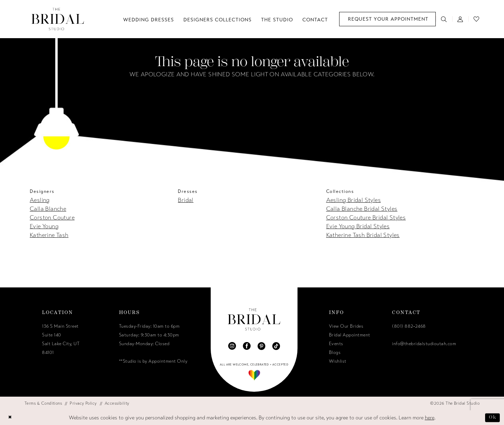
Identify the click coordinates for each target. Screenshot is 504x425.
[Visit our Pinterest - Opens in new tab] (261, 346)
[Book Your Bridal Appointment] (387, 19)
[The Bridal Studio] (58, 19)
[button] (460, 19)
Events (336, 344)
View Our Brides (346, 326)
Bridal (185, 200)
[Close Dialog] (11, 417)
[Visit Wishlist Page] (477, 19)
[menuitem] (387, 19)
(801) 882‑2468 (409, 326)
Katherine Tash (49, 235)
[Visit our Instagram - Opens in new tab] (232, 346)
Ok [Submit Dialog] (492, 417)
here (430, 418)
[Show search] (444, 19)
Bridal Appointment (350, 335)
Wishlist (338, 361)
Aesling (40, 200)
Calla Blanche (48, 209)
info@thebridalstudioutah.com (424, 344)
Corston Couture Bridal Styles (366, 218)
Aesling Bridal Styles (353, 200)
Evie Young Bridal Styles (358, 226)
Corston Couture (52, 218)
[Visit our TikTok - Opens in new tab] (276, 346)
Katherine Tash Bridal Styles (363, 235)
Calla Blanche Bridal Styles (362, 209)
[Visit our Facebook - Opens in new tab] (247, 346)
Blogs (335, 353)
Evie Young (44, 226)
